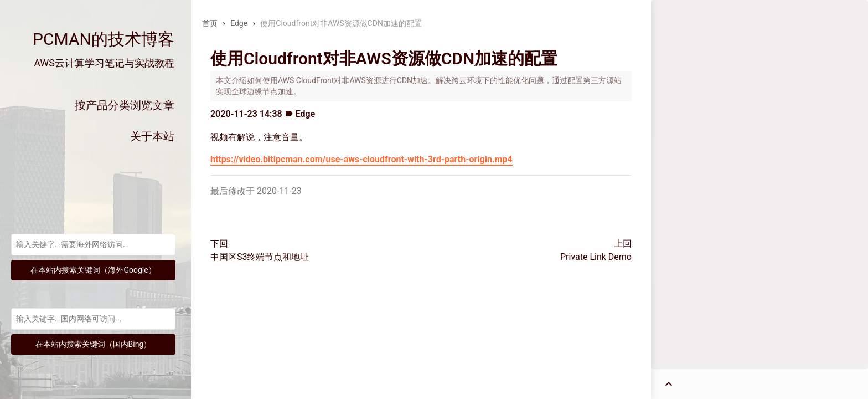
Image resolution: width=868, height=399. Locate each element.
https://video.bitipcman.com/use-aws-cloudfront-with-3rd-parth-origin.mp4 (361, 159)
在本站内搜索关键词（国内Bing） (94, 344)
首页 (210, 23)
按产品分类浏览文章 (125, 105)
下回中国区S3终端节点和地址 (260, 250)
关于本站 (152, 136)
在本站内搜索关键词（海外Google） (93, 270)
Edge (239, 23)
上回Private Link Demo (596, 250)
